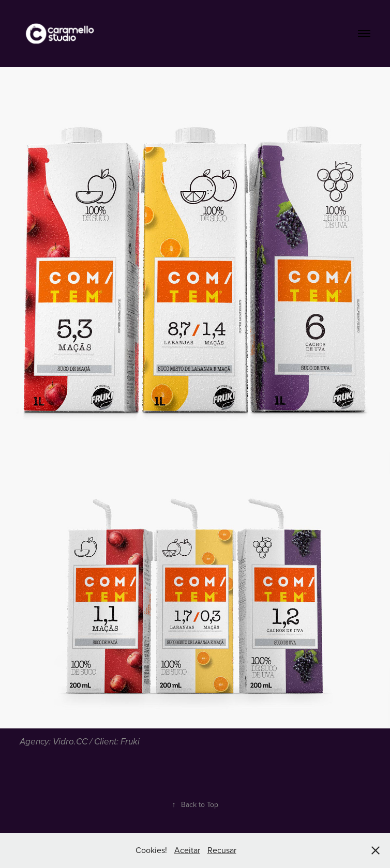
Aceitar (187, 850)
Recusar (222, 850)
